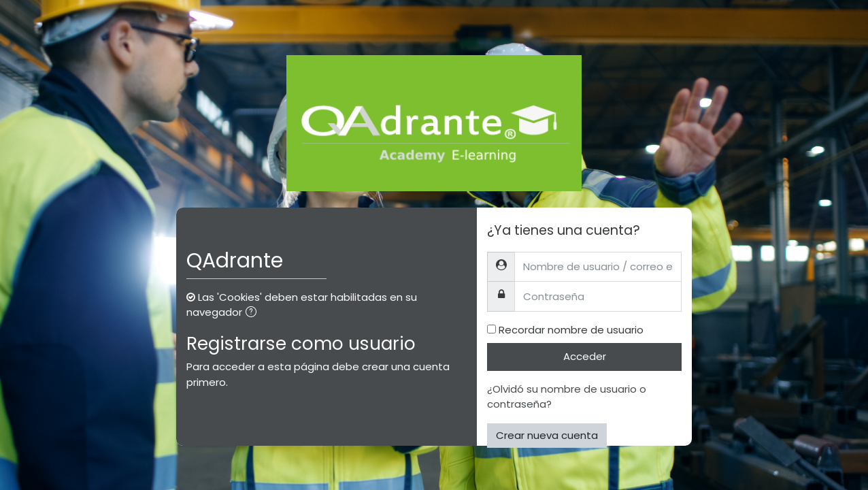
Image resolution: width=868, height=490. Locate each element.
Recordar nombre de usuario (571, 330)
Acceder (585, 356)
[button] (254, 313)
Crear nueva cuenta (547, 435)
